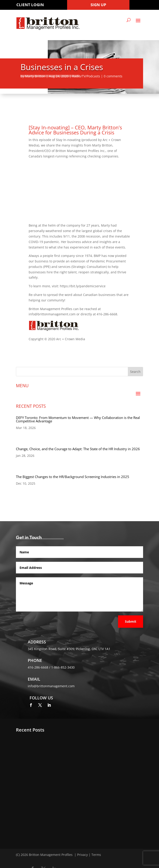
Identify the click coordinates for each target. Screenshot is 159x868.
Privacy (82, 855)
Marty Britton (35, 76)
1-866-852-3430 (63, 667)
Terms (96, 855)
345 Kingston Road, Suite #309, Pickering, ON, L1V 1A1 (69, 649)
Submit (131, 621)
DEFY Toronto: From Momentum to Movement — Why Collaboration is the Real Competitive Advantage (78, 419)
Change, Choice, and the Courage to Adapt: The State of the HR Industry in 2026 (78, 449)
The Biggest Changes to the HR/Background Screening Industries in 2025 (73, 477)
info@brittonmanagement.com (51, 686)
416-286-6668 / (39, 667)
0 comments (113, 76)
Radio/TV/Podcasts (86, 76)
